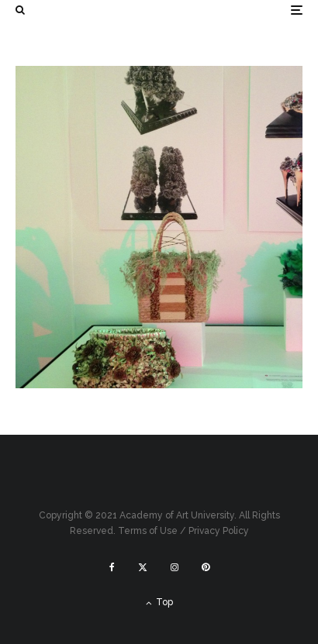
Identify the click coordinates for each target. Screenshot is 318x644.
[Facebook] (112, 567)
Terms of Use (148, 531)
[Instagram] (175, 567)
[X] (143, 567)
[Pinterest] (206, 567)
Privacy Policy (219, 531)
